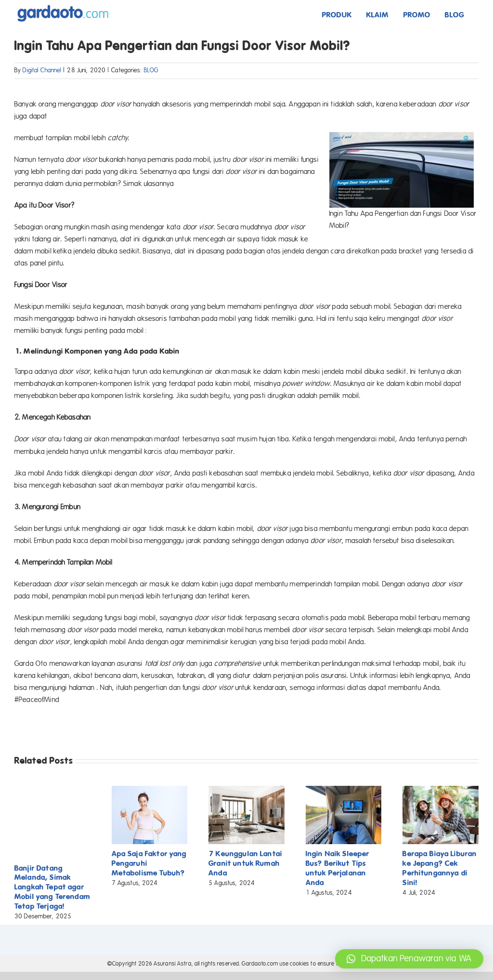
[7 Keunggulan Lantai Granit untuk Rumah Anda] (246, 790)
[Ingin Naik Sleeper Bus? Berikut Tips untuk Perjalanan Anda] (344, 790)
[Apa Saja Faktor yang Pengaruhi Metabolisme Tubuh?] (150, 790)
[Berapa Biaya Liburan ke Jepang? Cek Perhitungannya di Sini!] (441, 790)
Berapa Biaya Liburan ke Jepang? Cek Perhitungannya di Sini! (440, 868)
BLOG (151, 70)
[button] (409, 959)
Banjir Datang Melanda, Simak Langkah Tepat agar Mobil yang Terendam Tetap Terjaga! (52, 887)
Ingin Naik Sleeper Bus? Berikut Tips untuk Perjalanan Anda (338, 868)
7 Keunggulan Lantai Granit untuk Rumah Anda (245, 863)
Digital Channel (42, 70)
